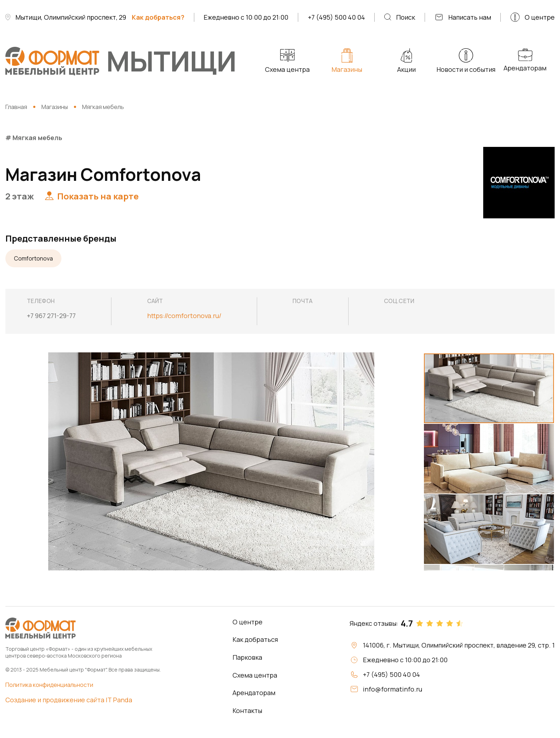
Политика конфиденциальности (49, 685)
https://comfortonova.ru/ (184, 316)
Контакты (247, 710)
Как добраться (255, 639)
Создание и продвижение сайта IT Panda (69, 700)
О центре (247, 622)
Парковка (247, 657)
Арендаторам (254, 693)
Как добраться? (158, 17)
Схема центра (255, 675)
